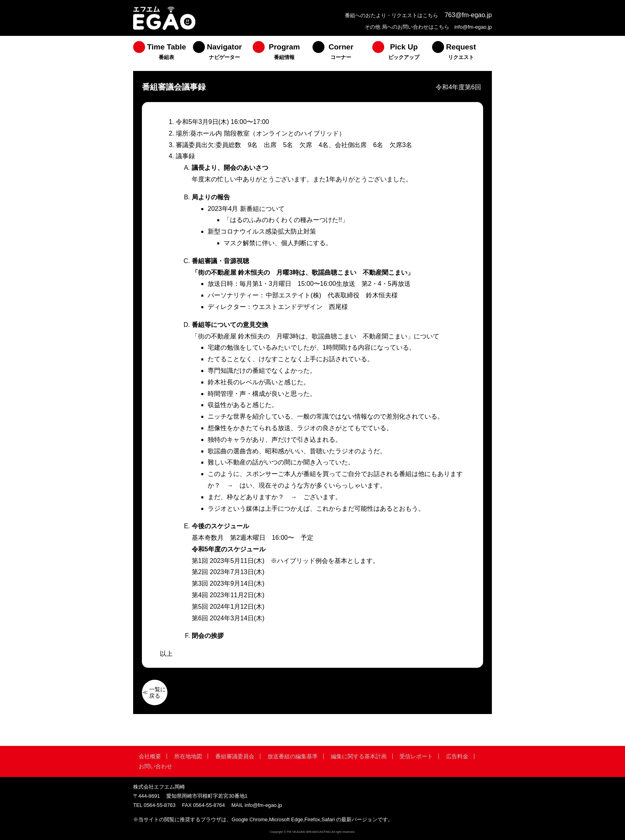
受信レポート (416, 756)
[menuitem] (163, 53)
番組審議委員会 (235, 756)
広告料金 (457, 756)
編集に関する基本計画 (359, 756)
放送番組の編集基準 (293, 756)
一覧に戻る (157, 692)
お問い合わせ (155, 766)
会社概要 (150, 756)
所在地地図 (188, 756)
